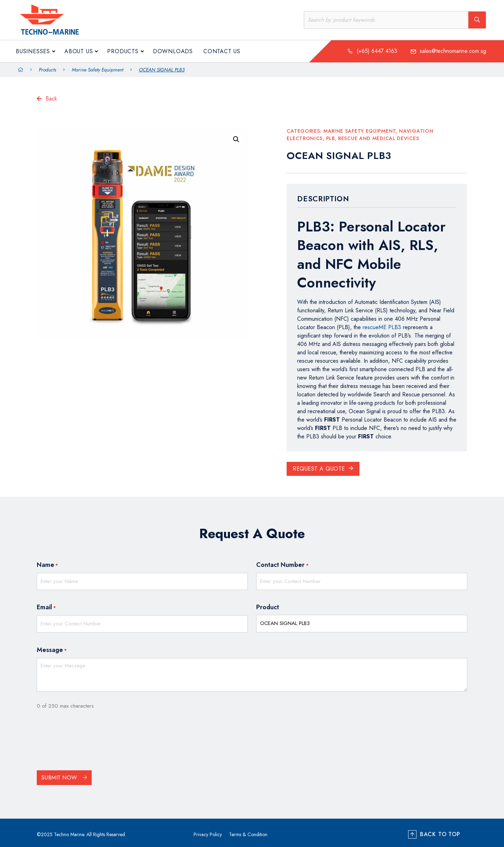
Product (268, 605)
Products (123, 51)
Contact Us (222, 51)
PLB (331, 138)
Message (52, 647)
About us (79, 51)
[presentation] (90, 738)
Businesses (33, 51)
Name (47, 565)
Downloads (173, 51)
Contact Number (282, 565)
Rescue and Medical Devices (379, 138)
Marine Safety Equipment (97, 70)
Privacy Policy (208, 831)
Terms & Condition (248, 831)
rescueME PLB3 (382, 327)
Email (46, 606)
